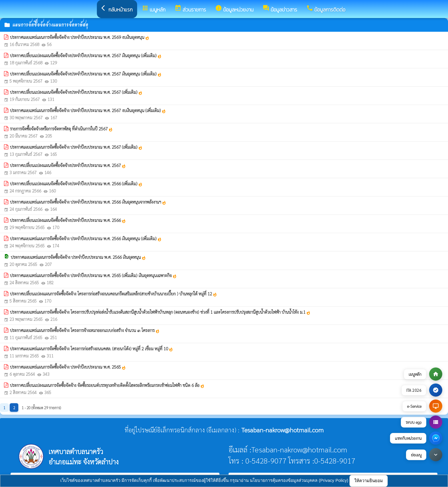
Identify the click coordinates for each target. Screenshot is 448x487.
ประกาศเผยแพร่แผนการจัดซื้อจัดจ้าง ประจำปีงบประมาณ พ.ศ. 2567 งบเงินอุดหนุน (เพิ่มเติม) (88, 110)
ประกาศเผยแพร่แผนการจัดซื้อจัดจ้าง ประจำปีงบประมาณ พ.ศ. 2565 (68, 367)
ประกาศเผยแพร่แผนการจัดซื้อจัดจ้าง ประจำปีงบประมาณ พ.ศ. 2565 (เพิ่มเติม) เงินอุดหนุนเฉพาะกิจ (93, 275)
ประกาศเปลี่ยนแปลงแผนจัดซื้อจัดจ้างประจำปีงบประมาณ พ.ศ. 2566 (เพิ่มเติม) (76, 184)
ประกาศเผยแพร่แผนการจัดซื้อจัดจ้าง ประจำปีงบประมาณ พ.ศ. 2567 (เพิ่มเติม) (76, 147)
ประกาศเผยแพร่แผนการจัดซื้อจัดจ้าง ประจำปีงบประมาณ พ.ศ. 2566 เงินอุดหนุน (78, 257)
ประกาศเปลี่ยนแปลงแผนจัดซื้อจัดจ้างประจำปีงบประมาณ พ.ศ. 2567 (68, 165)
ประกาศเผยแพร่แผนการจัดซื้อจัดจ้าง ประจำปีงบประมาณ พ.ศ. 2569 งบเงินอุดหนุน (80, 37)
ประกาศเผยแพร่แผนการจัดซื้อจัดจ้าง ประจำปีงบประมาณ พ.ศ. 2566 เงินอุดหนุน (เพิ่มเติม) (86, 238)
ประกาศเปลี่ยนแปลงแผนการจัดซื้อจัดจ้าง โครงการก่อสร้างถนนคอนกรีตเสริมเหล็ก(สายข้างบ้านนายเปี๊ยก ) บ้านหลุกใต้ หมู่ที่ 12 (114, 294)
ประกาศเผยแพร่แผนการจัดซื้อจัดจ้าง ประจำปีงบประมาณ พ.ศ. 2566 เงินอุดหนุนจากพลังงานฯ (88, 202)
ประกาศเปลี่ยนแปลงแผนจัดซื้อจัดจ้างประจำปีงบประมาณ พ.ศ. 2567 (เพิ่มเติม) (76, 92)
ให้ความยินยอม (369, 481)
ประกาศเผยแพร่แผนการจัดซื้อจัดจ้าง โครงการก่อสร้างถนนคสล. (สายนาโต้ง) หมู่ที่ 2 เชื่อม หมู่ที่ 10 (92, 349)
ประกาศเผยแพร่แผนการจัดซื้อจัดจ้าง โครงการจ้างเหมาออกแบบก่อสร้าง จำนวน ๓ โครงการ (85, 330)
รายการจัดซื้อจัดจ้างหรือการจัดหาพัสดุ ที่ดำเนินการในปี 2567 (61, 129)
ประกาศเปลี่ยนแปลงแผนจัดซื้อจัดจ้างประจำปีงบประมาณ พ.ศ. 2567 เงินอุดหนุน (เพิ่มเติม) (86, 55)
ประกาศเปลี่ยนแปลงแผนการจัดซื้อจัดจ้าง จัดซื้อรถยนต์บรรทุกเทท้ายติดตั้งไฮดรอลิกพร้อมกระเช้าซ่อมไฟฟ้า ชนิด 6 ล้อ (107, 385)
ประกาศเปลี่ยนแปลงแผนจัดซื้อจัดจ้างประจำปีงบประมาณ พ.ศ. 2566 (68, 220)
